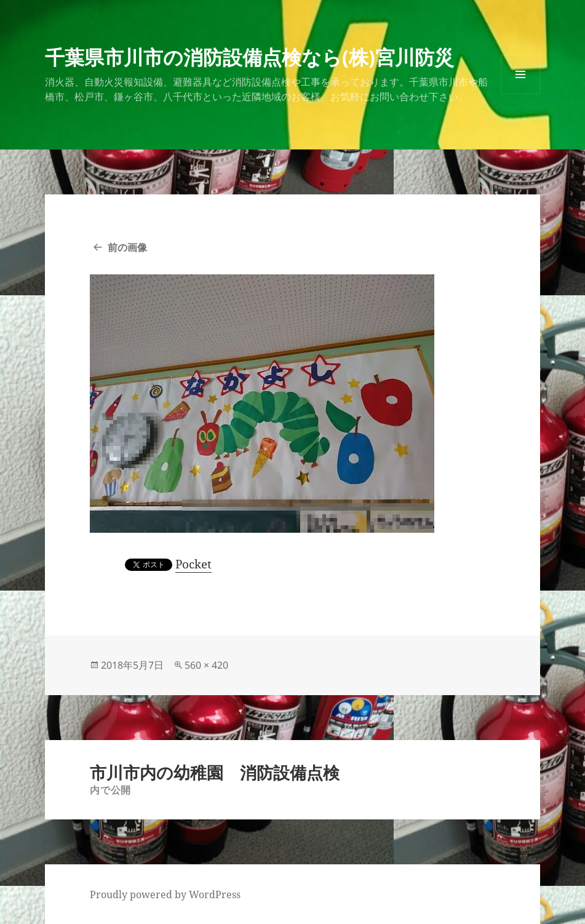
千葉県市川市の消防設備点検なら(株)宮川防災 (249, 57)
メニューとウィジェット (520, 94)
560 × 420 (206, 665)
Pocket (193, 564)
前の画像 (127, 247)
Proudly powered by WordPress (165, 894)
